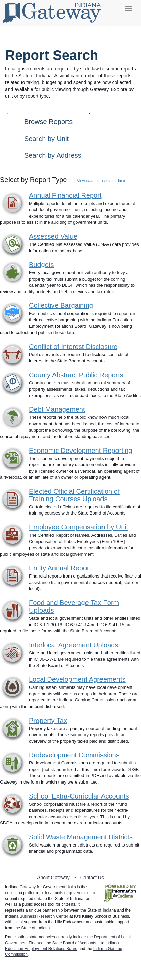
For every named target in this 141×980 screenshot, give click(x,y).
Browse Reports (48, 122)
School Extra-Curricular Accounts (79, 796)
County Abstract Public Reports (76, 375)
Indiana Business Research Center (37, 916)
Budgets (41, 265)
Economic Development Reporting (81, 451)
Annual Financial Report (65, 195)
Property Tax (48, 721)
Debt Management (57, 409)
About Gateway (53, 878)
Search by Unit (46, 139)
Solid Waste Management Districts (81, 837)
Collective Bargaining (61, 305)
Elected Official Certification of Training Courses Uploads (74, 495)
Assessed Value (53, 236)
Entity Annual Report (60, 568)
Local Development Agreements (77, 679)
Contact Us (92, 878)
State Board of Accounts (74, 943)
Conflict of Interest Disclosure (73, 347)
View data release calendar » (101, 181)
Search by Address (53, 155)
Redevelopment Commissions (74, 755)
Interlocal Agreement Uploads (74, 645)
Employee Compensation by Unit (79, 527)
